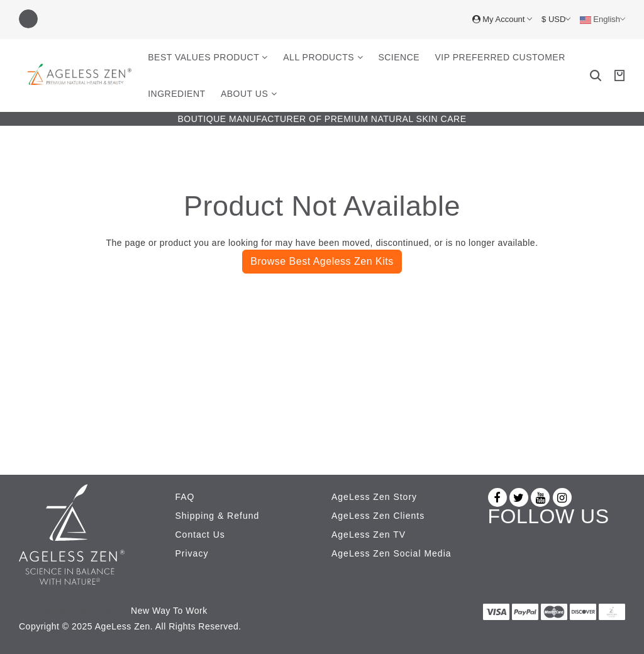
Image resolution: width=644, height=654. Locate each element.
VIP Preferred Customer (500, 57)
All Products (323, 57)
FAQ (185, 497)
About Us (249, 94)
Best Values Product (208, 57)
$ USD (556, 19)
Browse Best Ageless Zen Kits (322, 261)
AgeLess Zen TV (369, 535)
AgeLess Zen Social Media (391, 553)
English (602, 19)
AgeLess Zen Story (374, 497)
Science (399, 57)
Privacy (192, 553)
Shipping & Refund (218, 516)
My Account (502, 19)
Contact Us (200, 535)
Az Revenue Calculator (67, 611)
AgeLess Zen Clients (378, 516)
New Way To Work (169, 611)
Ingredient (176, 94)
